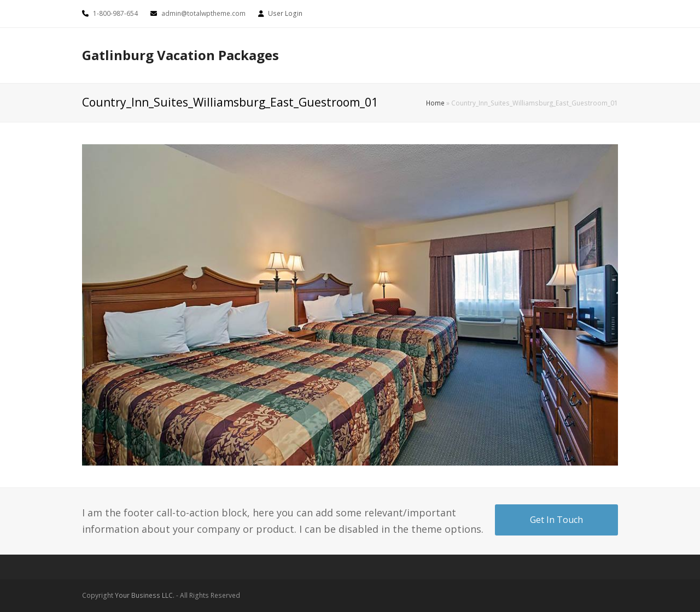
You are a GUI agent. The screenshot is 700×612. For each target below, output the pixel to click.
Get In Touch (556, 520)
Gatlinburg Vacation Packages (180, 55)
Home (435, 103)
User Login (285, 13)
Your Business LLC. (145, 595)
